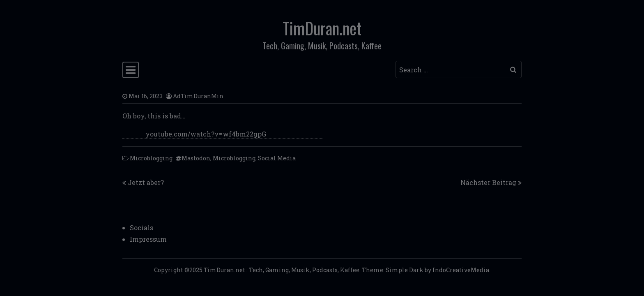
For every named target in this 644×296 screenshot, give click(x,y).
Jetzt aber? (146, 182)
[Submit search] (513, 69)
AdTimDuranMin (198, 96)
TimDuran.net (322, 28)
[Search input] (450, 69)
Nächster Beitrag (488, 182)
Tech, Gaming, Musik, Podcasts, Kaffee (304, 270)
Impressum (148, 239)
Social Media (277, 158)
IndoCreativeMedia (461, 270)
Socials (141, 228)
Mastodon (196, 158)
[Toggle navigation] (131, 70)
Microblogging (151, 158)
